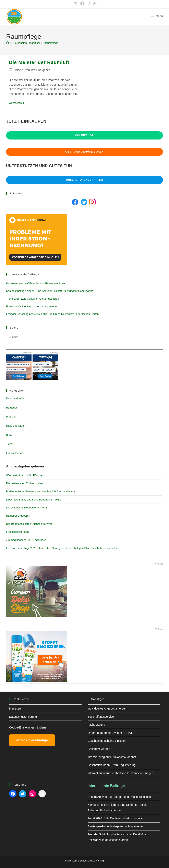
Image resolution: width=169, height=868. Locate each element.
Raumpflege (51, 43)
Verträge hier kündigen (32, 740)
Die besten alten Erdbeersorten (24, 483)
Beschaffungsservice (101, 717)
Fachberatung (96, 725)
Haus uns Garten (16, 426)
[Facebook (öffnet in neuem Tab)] (82, 4)
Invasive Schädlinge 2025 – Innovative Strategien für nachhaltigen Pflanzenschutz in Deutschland (63, 548)
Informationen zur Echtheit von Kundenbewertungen (120, 773)
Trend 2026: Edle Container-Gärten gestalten (33, 299)
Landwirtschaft (15, 453)
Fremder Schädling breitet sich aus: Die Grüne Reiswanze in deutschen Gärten (52, 314)
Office (17, 70)
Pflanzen (11, 417)
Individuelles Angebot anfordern (108, 709)
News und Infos (15, 398)
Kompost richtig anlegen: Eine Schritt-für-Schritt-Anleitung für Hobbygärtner (50, 291)
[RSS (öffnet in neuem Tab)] (94, 4)
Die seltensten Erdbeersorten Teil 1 (27, 508)
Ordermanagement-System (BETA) (110, 733)
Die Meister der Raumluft (39, 62)
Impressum (16, 709)
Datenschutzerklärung (23, 717)
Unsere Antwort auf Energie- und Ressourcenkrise (35, 283)
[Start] (7, 43)
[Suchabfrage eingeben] (84, 337)
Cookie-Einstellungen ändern (27, 727)
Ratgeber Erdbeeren (18, 516)
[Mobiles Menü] (157, 16)
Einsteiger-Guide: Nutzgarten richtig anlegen (32, 306)
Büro (9, 435)
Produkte (29, 70)
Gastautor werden (99, 749)
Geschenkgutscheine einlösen (107, 741)
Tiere (9, 444)
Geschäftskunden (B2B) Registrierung (112, 765)
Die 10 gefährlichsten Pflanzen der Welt (29, 524)
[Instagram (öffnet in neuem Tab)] (89, 4)
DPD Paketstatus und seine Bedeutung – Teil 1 (34, 500)
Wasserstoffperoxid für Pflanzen (25, 475)
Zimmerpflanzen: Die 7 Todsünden (26, 540)
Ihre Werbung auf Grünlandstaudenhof (112, 757)
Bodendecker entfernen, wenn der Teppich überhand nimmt (41, 491)
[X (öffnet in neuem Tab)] (76, 4)
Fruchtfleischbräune (18, 532)
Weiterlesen (17, 103)
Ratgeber (44, 70)
